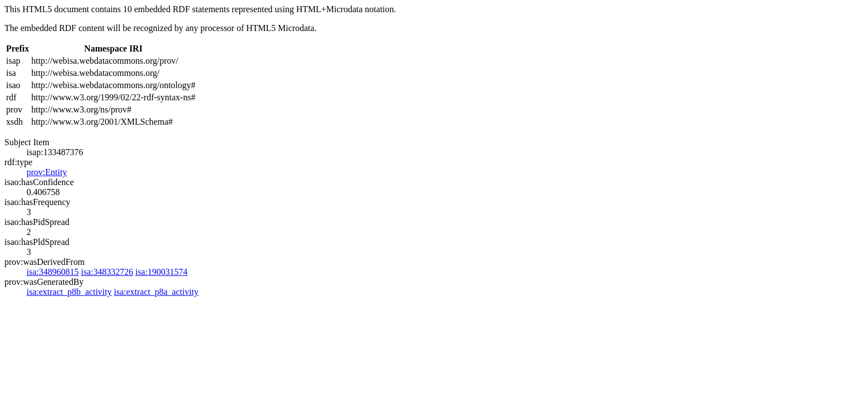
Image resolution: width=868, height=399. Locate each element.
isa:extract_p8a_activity (156, 292)
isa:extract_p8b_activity (69, 292)
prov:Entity (47, 172)
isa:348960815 (53, 272)
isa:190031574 (161, 272)
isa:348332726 (107, 272)
